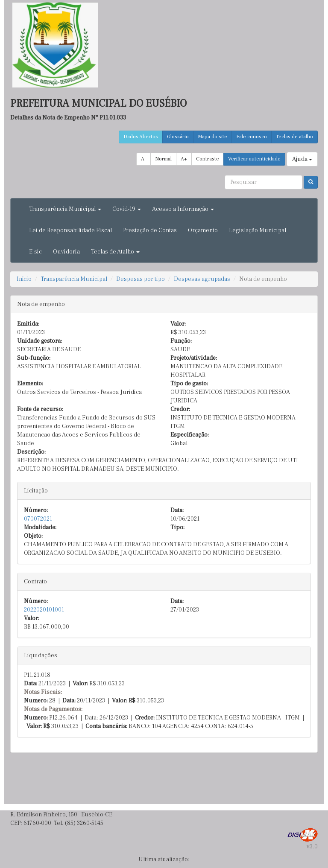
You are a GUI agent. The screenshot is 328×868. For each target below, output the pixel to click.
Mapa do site (212, 137)
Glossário (178, 137)
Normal (163, 159)
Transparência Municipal (74, 279)
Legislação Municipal (258, 230)
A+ (184, 159)
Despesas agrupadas (202, 279)
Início (24, 279)
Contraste (208, 159)
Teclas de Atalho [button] (115, 252)
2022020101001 (44, 610)
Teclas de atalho (294, 137)
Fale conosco (252, 137)
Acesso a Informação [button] (183, 209)
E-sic (35, 252)
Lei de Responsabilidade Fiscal (70, 230)
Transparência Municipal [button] (65, 209)
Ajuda (302, 159)
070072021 (38, 519)
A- (143, 159)
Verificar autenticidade (254, 159)
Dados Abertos (141, 137)
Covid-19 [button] (127, 209)
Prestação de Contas (150, 230)
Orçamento (203, 230)
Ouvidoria (66, 252)
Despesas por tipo (141, 279)
